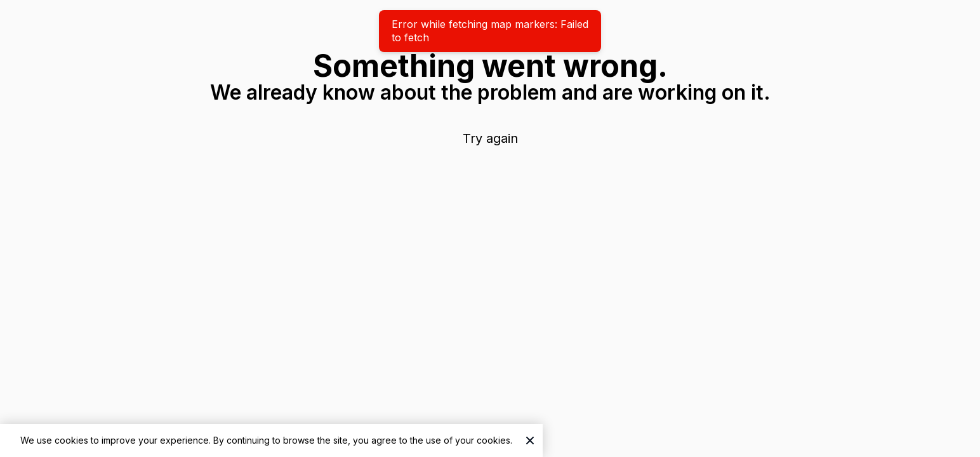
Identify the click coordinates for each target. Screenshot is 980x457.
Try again (490, 138)
